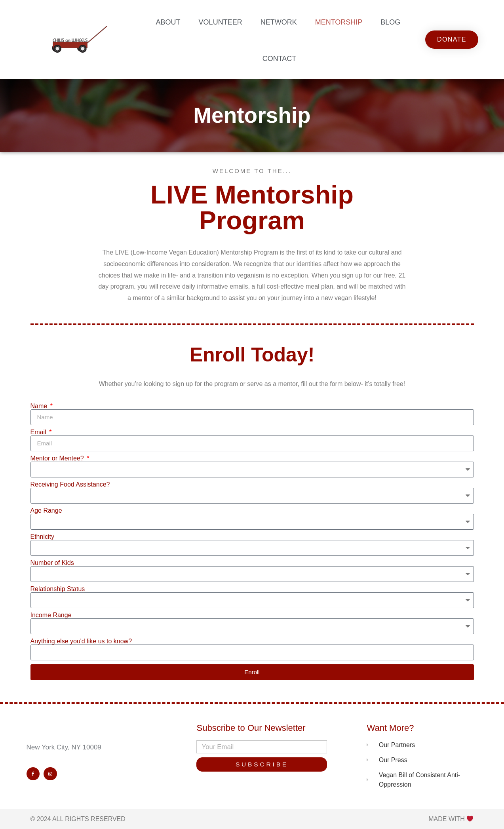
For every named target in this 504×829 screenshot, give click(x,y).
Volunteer (221, 22)
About (168, 22)
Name (40, 406)
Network (279, 22)
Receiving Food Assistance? (70, 485)
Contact (280, 59)
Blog (390, 22)
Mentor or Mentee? (58, 458)
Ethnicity (42, 537)
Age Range (46, 511)
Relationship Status (58, 589)
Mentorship (339, 22)
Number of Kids (52, 563)
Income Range (51, 615)
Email (39, 432)
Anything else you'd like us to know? (81, 641)
